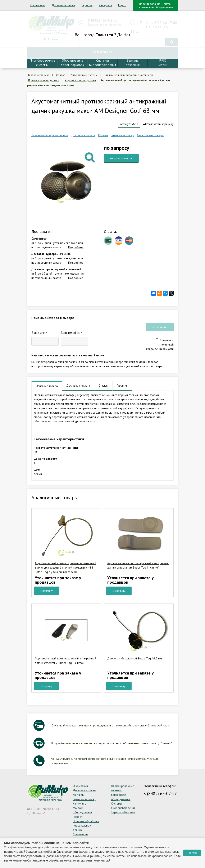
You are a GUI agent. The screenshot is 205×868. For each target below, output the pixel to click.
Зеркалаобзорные (133, 63)
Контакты (78, 795)
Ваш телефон (71, 333)
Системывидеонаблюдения (102, 63)
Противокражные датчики (44, 80)
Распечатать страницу (158, 124)
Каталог (60, 75)
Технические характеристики (50, 135)
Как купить (105, 5)
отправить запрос (121, 158)
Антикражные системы (84, 75)
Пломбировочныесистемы (42, 63)
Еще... (122, 5)
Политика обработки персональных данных (86, 825)
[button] (90, 157)
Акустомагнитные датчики (80, 80)
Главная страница (39, 75)
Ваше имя (39, 333)
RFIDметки (163, 63)
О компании (38, 5)
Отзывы (103, 135)
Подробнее (76, 247)
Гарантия (87, 5)
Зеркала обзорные (123, 812)
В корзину (46, 591)
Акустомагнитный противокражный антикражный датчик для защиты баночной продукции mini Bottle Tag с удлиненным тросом (65, 567)
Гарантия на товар (122, 135)
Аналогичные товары (150, 135)
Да (120, 35)
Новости (78, 817)
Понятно (192, 853)
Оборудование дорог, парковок (72, 63)
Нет (127, 35)
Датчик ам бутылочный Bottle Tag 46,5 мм (135, 658)
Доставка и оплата (63, 5)
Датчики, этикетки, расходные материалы (128, 75)
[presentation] (122, 338)
